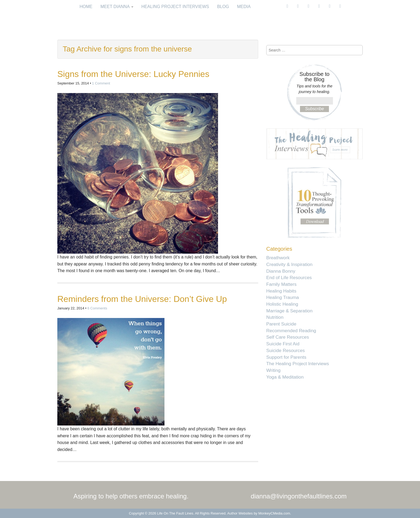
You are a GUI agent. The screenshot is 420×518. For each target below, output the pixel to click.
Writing (273, 370)
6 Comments (97, 308)
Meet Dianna (117, 7)
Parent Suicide (281, 324)
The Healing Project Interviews (298, 364)
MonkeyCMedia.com (274, 513)
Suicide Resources (286, 350)
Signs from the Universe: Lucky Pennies (133, 74)
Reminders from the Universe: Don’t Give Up (142, 299)
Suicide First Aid (283, 344)
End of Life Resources (289, 277)
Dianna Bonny (281, 271)
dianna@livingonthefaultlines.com (299, 496)
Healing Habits (281, 291)
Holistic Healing (282, 304)
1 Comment (101, 83)
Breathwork (278, 258)
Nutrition (275, 317)
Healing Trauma (283, 297)
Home (86, 7)
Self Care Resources (288, 337)
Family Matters (281, 284)
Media (244, 7)
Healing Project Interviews (175, 7)
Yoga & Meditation (285, 377)
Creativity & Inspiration (289, 264)
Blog (223, 7)
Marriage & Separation (289, 311)
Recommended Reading (291, 331)
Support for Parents (286, 357)
